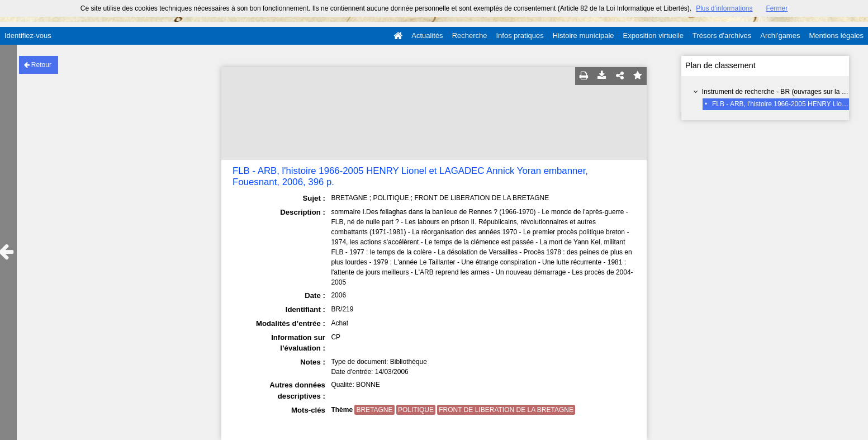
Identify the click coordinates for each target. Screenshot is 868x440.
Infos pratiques (520, 36)
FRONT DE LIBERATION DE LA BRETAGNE (506, 410)
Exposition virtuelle (653, 36)
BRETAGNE (374, 410)
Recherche (470, 36)
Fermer (777, 8)
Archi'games (780, 36)
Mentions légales (836, 36)
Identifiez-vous (28, 36)
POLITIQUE (416, 410)
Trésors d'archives (722, 36)
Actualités (427, 36)
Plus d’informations (724, 8)
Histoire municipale (584, 36)
